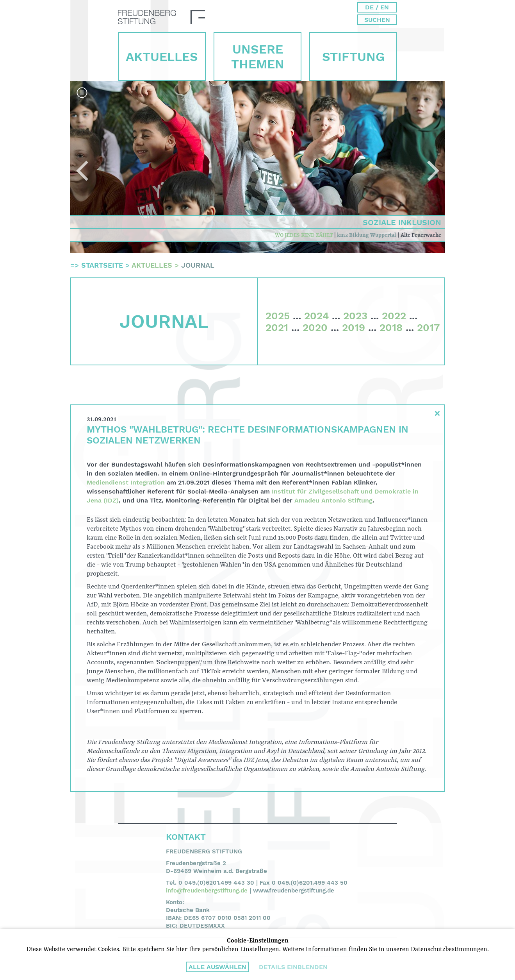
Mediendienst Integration (126, 482)
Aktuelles (162, 57)
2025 (278, 316)
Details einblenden (293, 967)
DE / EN (377, 7)
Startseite (102, 265)
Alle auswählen (217, 967)
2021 (277, 327)
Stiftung (353, 57)
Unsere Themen (258, 57)
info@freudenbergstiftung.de (207, 891)
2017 (428, 327)
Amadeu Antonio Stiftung (333, 500)
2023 (355, 316)
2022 (394, 316)
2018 (391, 327)
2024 (316, 316)
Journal (198, 265)
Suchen (377, 20)
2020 (315, 327)
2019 (354, 327)
